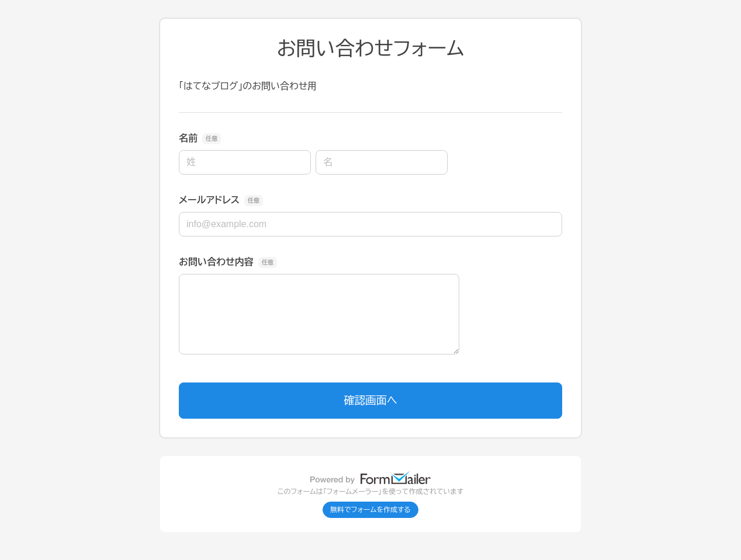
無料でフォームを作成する (370, 510)
